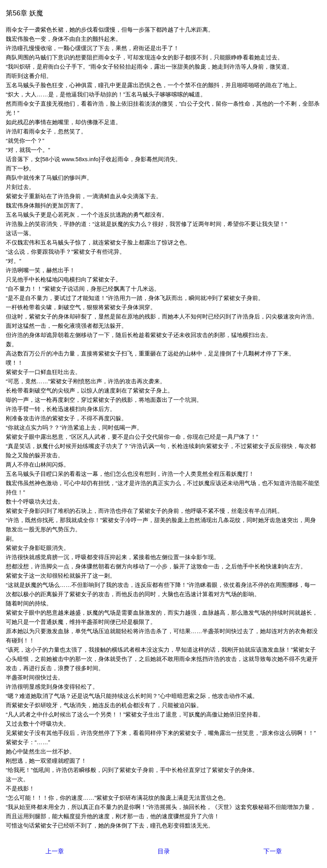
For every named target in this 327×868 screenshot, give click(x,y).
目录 (164, 851)
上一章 (55, 851)
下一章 (273, 851)
